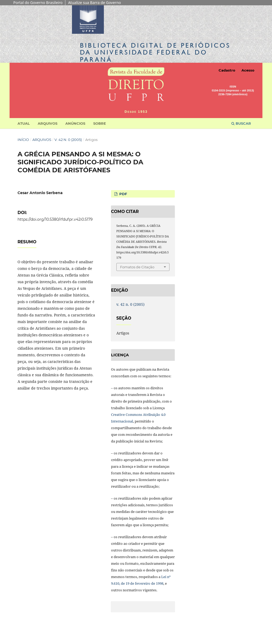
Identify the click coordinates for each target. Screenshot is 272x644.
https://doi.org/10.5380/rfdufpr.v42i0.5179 (55, 219)
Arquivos (48, 123)
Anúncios (75, 123)
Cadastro (227, 70)
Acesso (248, 70)
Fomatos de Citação (137, 267)
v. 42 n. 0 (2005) (68, 140)
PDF (123, 194)
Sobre (100, 123)
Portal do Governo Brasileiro (38, 3)
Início (23, 140)
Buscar (241, 123)
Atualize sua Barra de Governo (94, 3)
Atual (24, 123)
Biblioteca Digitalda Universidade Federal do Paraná (155, 52)
